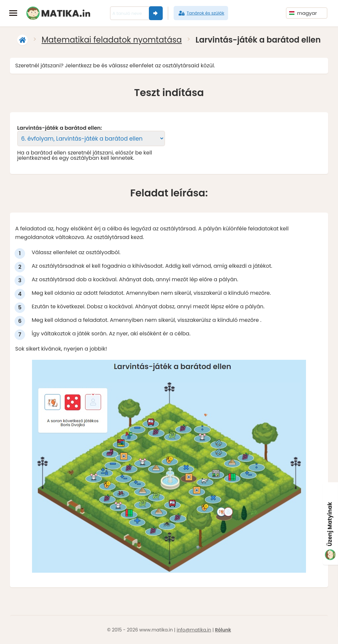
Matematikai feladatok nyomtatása (112, 40)
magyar (303, 13)
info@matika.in (194, 630)
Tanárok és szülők (201, 13)
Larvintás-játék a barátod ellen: (60, 128)
